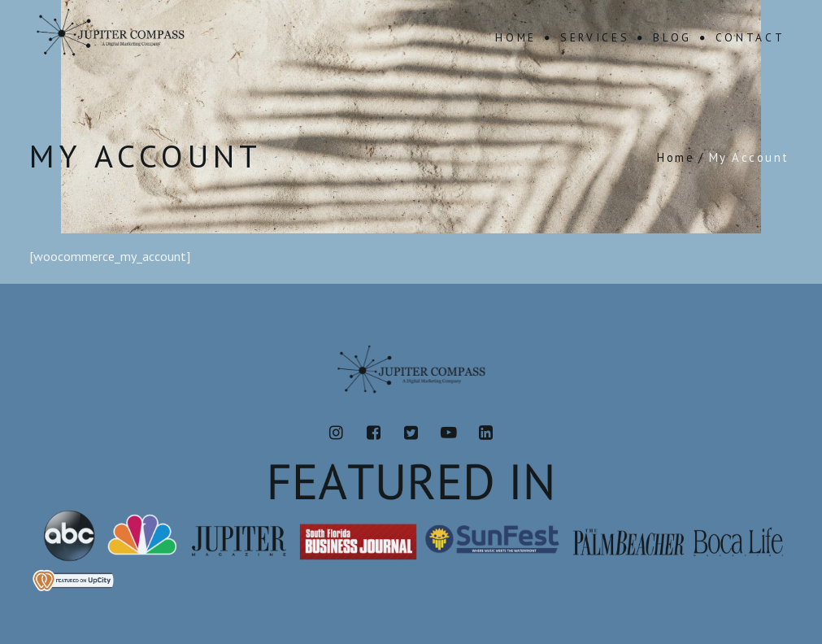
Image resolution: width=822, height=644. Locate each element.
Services (595, 37)
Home (516, 37)
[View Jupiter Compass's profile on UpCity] (411, 580)
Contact (750, 37)
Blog (672, 37)
